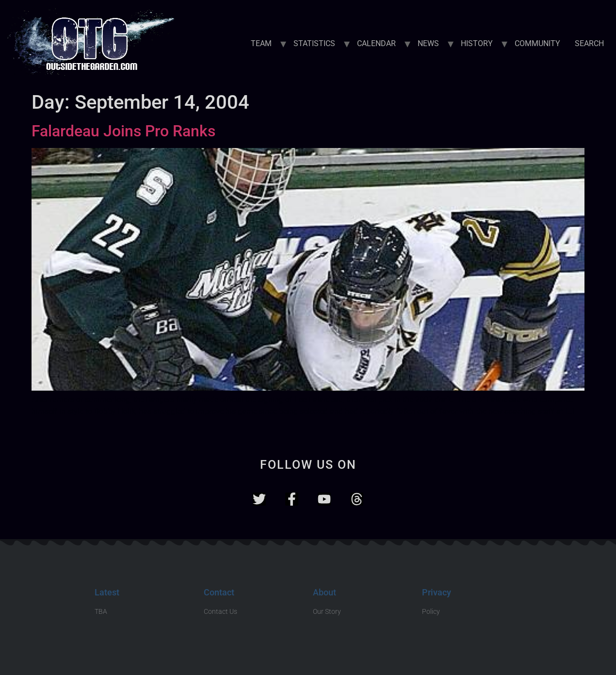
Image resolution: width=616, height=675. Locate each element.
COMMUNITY (537, 43)
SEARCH (589, 43)
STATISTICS (314, 43)
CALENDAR (376, 43)
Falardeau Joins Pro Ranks (123, 131)
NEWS (428, 43)
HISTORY (477, 43)
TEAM (261, 43)
